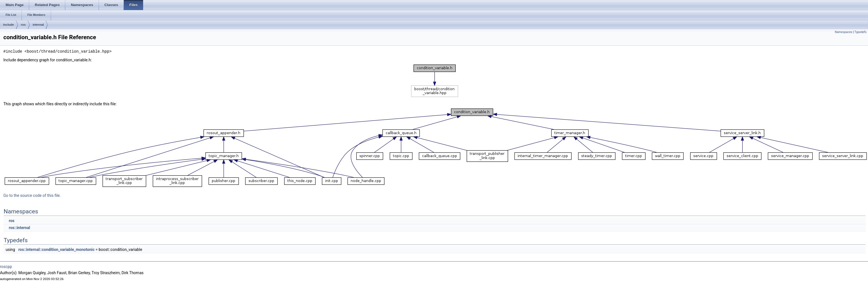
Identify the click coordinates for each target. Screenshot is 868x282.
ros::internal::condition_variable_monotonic (56, 250)
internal (38, 25)
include (9, 25)
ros (23, 25)
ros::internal (19, 228)
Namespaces (843, 32)
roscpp (6, 267)
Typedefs (860, 32)
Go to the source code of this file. (32, 195)
